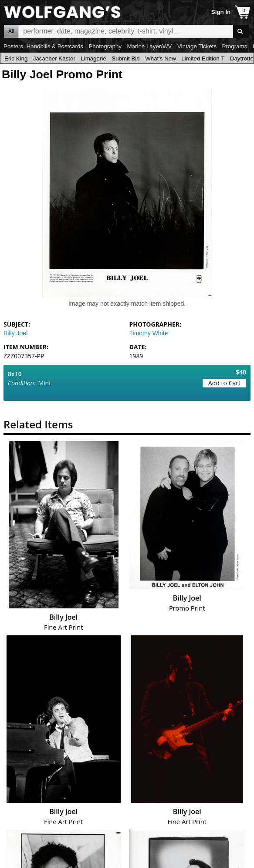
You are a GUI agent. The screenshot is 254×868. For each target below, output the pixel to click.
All (11, 31)
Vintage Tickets (197, 46)
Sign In (221, 12)
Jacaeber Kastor (54, 58)
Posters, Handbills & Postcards (43, 46)
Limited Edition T (203, 58)
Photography (105, 46)
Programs (235, 46)
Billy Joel (15, 333)
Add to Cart (224, 383)
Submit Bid (125, 58)
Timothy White (149, 333)
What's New (161, 58)
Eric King (16, 58)
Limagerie (93, 58)
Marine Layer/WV (149, 46)
